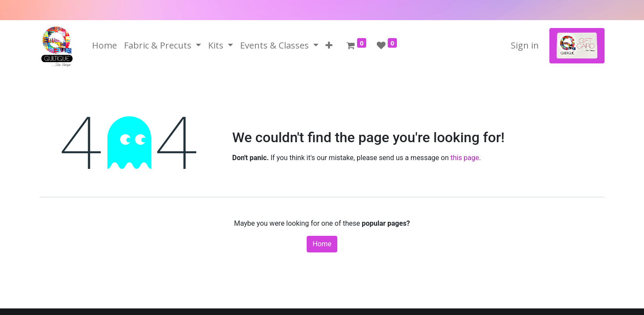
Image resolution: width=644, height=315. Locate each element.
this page (465, 158)
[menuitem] (104, 45)
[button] (329, 45)
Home (322, 244)
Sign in (525, 45)
